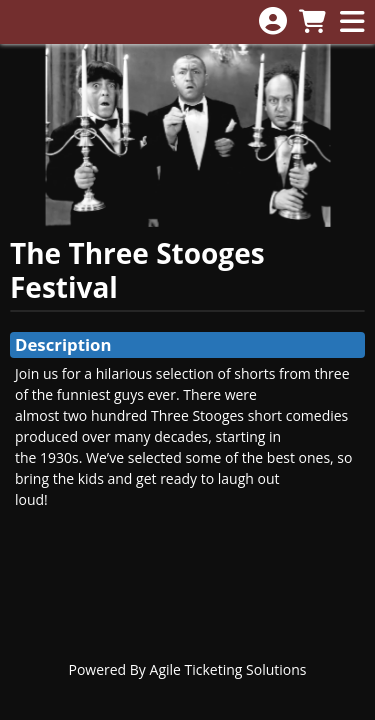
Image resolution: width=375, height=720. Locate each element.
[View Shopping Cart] (312, 22)
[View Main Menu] (352, 22)
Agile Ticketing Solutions (228, 669)
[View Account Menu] (273, 21)
